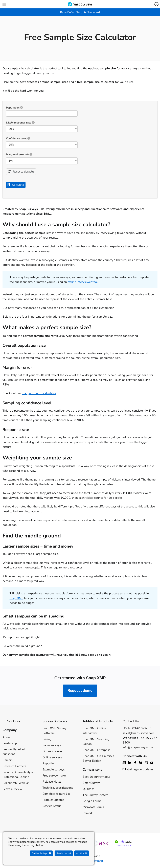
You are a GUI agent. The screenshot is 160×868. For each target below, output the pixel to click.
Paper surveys (52, 746)
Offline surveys (52, 752)
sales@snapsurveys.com (139, 734)
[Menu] (4, 4)
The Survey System (95, 796)
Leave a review (12, 790)
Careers (7, 761)
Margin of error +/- (19, 154)
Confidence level (18, 138)
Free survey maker (55, 776)
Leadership (10, 744)
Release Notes (52, 782)
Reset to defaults (23, 172)
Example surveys (54, 770)
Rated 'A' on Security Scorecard (80, 12)
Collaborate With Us (16, 784)
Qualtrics (88, 790)
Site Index (11, 722)
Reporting (49, 764)
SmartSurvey (91, 784)
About (7, 738)
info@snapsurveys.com (138, 748)
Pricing (47, 740)
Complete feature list (56, 795)
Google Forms (92, 802)
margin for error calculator (39, 394)
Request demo (80, 691)
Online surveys (52, 758)
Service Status (52, 807)
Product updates (53, 801)
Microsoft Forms (93, 808)
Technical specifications (58, 788)
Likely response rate (20, 123)
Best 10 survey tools (96, 778)
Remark (88, 814)
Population (14, 108)
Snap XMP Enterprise (96, 751)
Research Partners (14, 767)
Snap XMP (16, 599)
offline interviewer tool (83, 283)
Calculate (18, 185)
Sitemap (98, 862)
